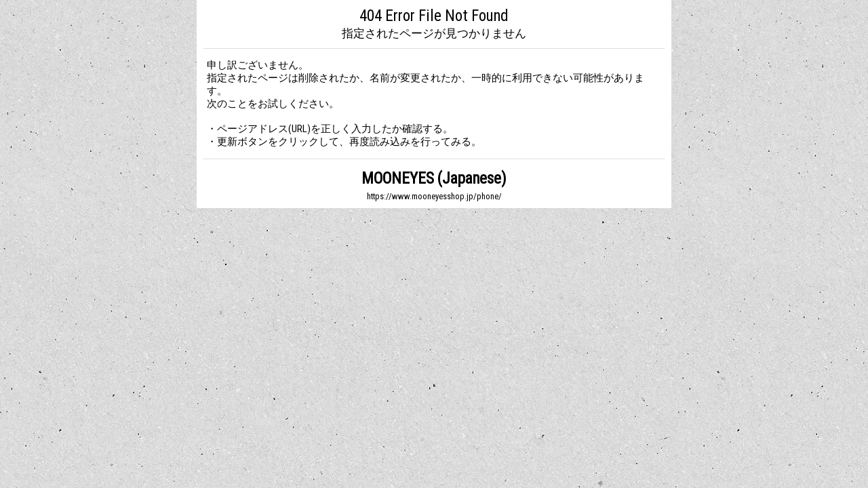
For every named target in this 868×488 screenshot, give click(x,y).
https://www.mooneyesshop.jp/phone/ (434, 196)
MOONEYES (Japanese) (434, 179)
